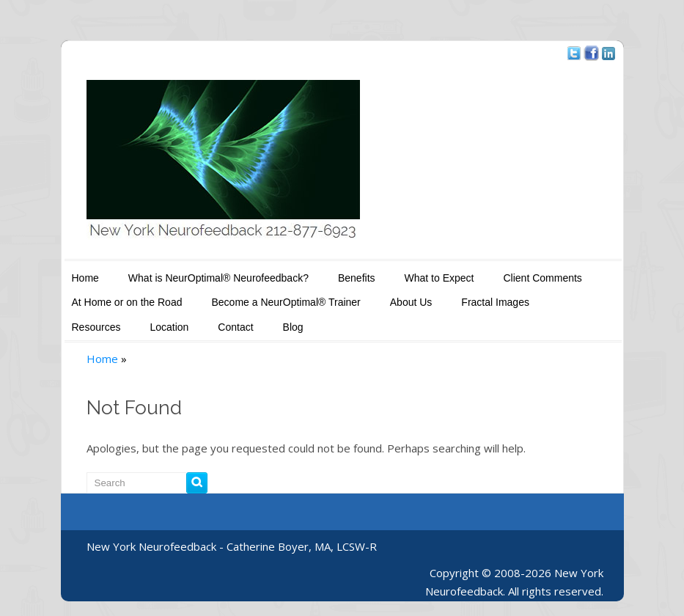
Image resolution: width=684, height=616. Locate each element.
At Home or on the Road (127, 302)
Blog (293, 327)
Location (169, 327)
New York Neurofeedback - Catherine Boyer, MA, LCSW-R (232, 546)
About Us (411, 302)
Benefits (357, 278)
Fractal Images (495, 302)
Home (85, 278)
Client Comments (542, 278)
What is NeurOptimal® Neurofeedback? (218, 278)
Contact (235, 327)
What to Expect (440, 278)
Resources (96, 327)
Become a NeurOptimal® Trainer (286, 302)
